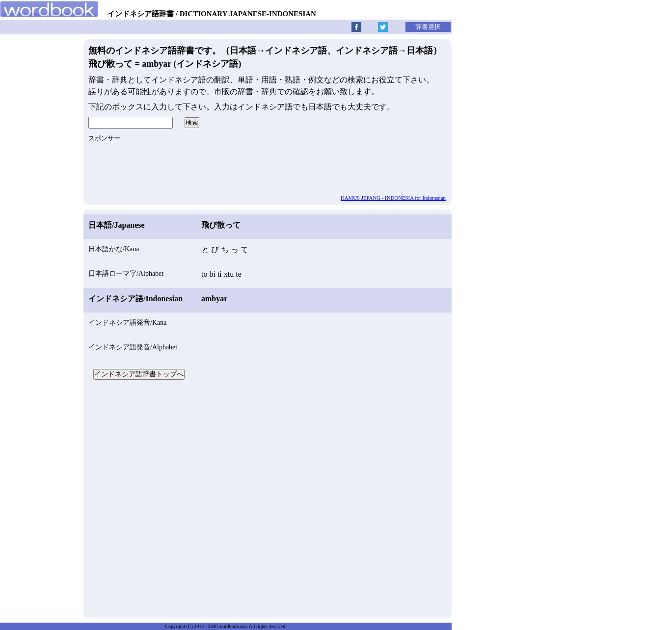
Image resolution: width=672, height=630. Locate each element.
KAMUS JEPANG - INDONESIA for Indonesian (393, 198)
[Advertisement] (268, 498)
